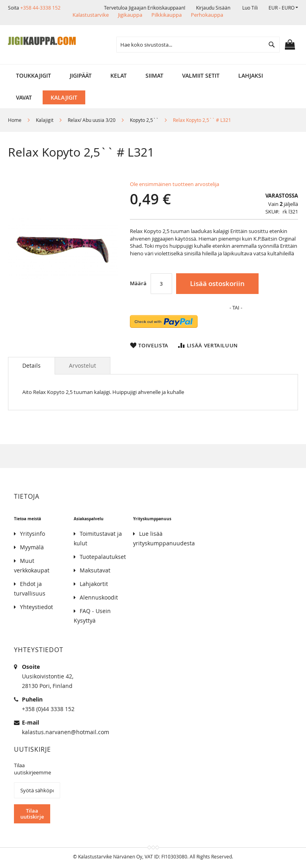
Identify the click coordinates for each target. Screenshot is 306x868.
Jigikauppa (130, 15)
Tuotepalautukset (103, 557)
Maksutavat (95, 570)
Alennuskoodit (99, 597)
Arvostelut (82, 365)
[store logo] (42, 41)
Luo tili (250, 8)
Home (15, 120)
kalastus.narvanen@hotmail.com (66, 732)
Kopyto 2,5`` (144, 120)
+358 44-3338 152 (40, 8)
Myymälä (32, 547)
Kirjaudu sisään (213, 8)
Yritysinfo (32, 534)
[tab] (31, 366)
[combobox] (198, 45)
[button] (283, 8)
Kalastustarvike (91, 15)
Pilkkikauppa (167, 15)
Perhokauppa (207, 15)
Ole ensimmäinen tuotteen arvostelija (175, 184)
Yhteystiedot (36, 607)
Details (31, 365)
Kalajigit (45, 120)
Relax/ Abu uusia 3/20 (92, 120)
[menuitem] (33, 75)
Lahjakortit (94, 584)
